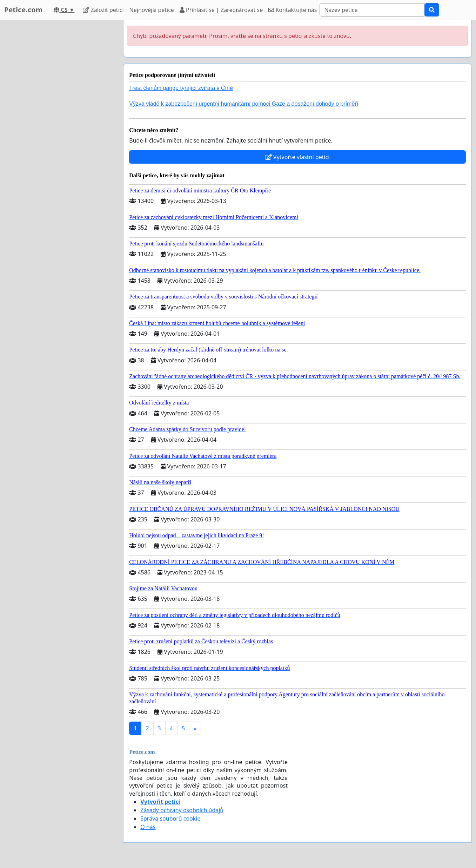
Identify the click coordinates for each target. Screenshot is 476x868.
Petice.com (23, 10)
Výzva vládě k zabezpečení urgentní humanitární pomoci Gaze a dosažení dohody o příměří (244, 104)
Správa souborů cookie (170, 818)
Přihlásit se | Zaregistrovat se (221, 10)
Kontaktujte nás (293, 10)
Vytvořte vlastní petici (298, 157)
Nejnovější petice (152, 10)
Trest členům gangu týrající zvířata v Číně (181, 88)
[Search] (372, 10)
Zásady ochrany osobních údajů (182, 810)
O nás (148, 827)
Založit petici (103, 10)
